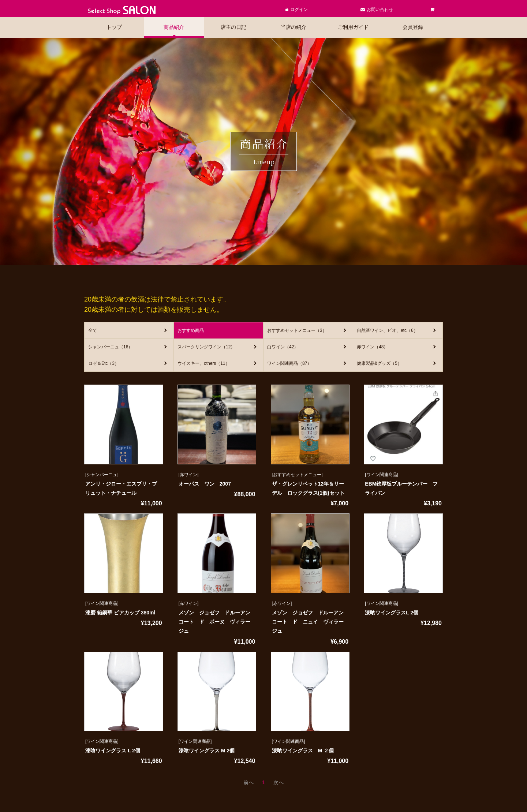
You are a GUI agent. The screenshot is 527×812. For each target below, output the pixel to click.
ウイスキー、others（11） (204, 363)
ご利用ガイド (353, 27)
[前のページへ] (248, 782)
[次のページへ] (279, 782)
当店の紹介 (294, 27)
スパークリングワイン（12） (206, 347)
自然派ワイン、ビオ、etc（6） (387, 330)
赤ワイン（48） (372, 347)
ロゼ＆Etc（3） (104, 363)
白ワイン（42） (283, 347)
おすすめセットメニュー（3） (297, 330)
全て (93, 330)
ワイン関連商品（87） (289, 363)
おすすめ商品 (191, 330)
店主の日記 (233, 27)
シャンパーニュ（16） (110, 347)
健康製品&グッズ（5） (379, 363)
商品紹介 (174, 27)
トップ (114, 27)
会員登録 (413, 27)
